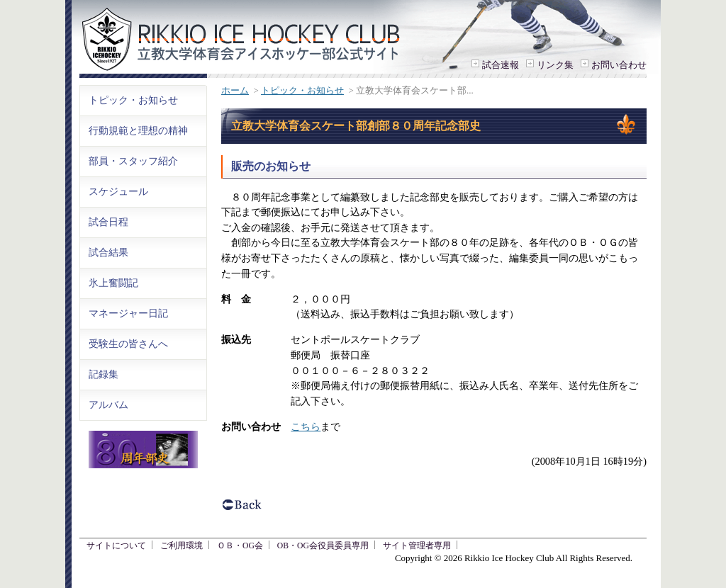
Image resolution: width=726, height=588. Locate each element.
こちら (306, 426)
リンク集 (555, 65)
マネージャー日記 (128, 313)
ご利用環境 (181, 546)
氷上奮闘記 (113, 283)
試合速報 (501, 65)
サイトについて (116, 546)
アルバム (108, 405)
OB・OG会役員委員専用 (323, 546)
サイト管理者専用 (417, 546)
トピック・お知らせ (302, 90)
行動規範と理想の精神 (138, 130)
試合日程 (108, 222)
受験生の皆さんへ (128, 344)
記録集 (104, 374)
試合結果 (108, 252)
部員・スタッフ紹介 (133, 161)
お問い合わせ (619, 65)
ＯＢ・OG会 (240, 546)
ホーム (235, 90)
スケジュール (118, 191)
